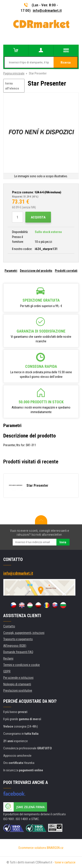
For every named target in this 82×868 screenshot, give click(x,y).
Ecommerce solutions (32, 848)
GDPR (7, 671)
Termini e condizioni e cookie (22, 665)
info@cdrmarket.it (47, 10)
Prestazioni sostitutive (18, 691)
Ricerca (66, 62)
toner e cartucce (65, 862)
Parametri (11, 271)
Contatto (9, 626)
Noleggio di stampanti (17, 684)
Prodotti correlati (66, 271)
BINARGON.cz (55, 848)
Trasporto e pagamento (18, 639)
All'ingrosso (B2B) (15, 646)
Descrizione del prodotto (36, 271)
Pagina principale (14, 73)
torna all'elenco (12, 86)
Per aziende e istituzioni (18, 678)
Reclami (8, 659)
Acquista (38, 217)
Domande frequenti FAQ (18, 652)
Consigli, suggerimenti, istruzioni (24, 633)
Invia (63, 542)
